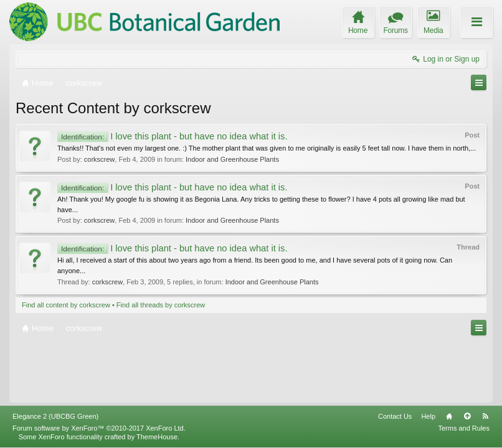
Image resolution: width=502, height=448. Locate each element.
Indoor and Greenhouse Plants (232, 159)
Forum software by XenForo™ (99, 428)
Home (449, 416)
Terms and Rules (464, 428)
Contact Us (395, 416)
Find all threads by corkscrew (161, 305)
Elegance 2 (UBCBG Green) (55, 416)
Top (467, 416)
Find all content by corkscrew (66, 305)
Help (428, 416)
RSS (485, 416)
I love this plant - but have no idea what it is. (172, 136)
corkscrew (100, 159)
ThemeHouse (157, 437)
